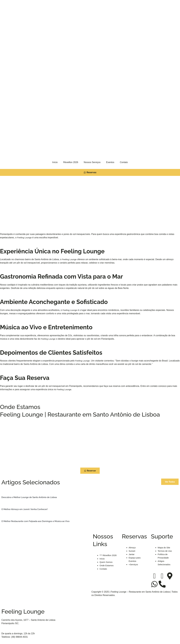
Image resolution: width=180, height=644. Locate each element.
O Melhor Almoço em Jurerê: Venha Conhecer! (26, 509)
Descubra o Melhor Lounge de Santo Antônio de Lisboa (30, 497)
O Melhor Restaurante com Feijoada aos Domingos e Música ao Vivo (37, 521)
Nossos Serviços (92, 162)
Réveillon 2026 (71, 162)
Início (55, 162)
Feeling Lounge (25, 238)
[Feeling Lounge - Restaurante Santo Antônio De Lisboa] (90, 442)
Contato (124, 162)
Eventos (110, 162)
